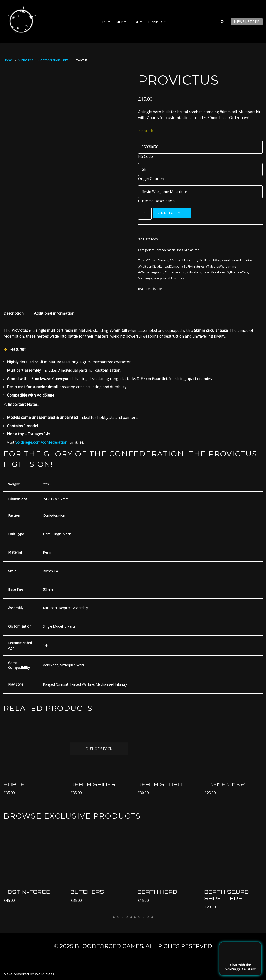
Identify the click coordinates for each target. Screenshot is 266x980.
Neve (8, 974)
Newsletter (247, 21)
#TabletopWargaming (221, 266)
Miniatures (26, 60)
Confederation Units (53, 60)
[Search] (222, 22)
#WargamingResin (151, 272)
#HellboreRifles (209, 260)
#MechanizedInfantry (237, 260)
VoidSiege (145, 278)
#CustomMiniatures (183, 260)
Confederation (175, 272)
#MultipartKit (147, 266)
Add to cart (172, 213)
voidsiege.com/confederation (41, 442)
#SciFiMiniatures (193, 266)
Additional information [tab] (54, 313)
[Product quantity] (145, 214)
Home (8, 60)
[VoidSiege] (21, 22)
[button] (109, 22)
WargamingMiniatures (169, 278)
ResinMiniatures (214, 272)
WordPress (45, 974)
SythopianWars (238, 272)
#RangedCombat (169, 266)
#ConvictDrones (157, 260)
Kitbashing (194, 272)
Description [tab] (14, 313)
